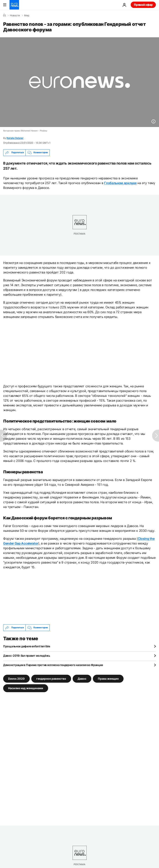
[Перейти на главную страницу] (14, 5)
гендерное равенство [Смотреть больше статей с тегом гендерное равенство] (51, 678)
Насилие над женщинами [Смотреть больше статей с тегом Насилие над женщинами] (26, 688)
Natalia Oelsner (15, 138)
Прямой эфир (143, 5)
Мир (27, 15)
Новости (15, 15)
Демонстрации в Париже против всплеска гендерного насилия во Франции (53, 665)
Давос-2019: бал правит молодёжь (27, 656)
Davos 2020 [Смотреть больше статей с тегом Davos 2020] (16, 678)
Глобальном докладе (120, 183)
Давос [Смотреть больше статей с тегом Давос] (82, 678)
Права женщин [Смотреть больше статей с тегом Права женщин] (108, 678)
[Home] (4, 15)
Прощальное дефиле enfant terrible (27, 646)
